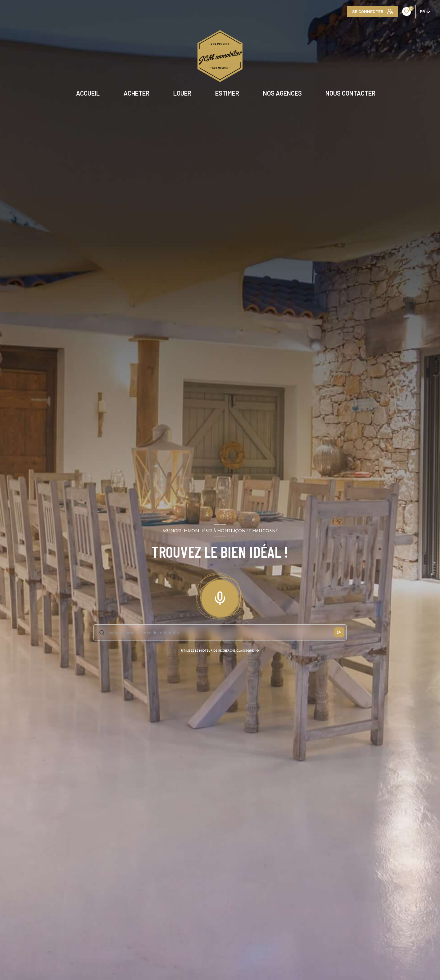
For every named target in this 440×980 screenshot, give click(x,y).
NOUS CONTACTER (351, 93)
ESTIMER (227, 93)
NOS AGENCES (282, 93)
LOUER (182, 93)
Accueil (88, 93)
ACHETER (137, 93)
